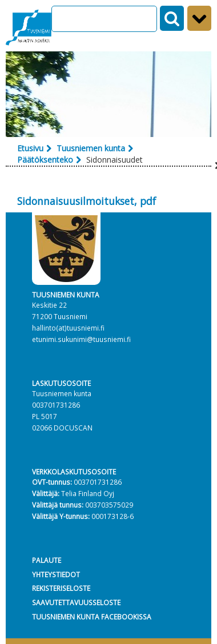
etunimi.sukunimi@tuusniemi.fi (81, 339)
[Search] (104, 19)
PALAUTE (47, 560)
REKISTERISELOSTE (61, 588)
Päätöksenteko (45, 160)
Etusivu (30, 148)
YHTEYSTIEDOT (56, 574)
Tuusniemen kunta (91, 148)
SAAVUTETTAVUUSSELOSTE (76, 602)
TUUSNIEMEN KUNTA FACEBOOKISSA (92, 617)
